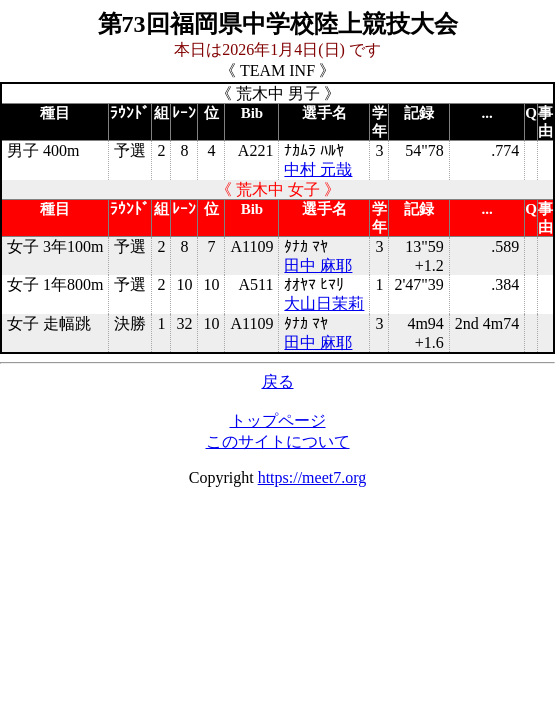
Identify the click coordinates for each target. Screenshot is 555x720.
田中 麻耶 (318, 265)
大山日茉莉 (324, 303)
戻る (278, 381)
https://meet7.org (312, 477)
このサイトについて (278, 441)
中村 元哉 (318, 169)
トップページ (278, 420)
